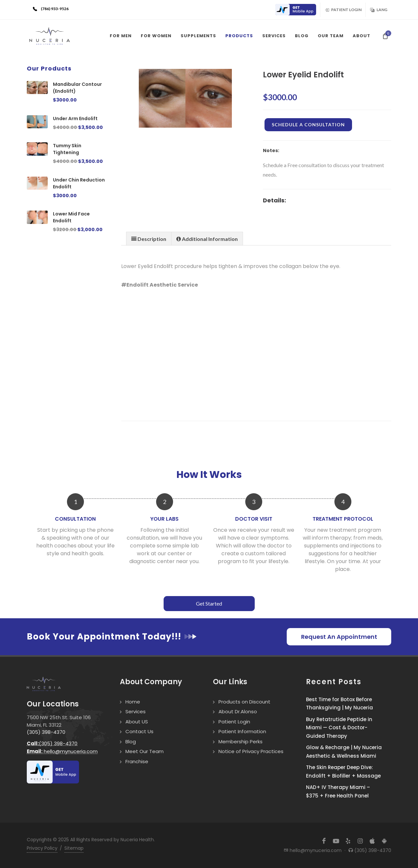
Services (136, 711)
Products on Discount (244, 702)
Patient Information (242, 731)
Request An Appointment (339, 637)
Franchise (137, 761)
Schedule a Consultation (308, 125)
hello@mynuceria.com (62, 751)
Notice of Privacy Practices (251, 751)
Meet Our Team (145, 751)
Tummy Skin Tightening (67, 149)
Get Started (209, 603)
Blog (131, 742)
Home (133, 702)
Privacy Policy (42, 848)
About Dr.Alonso (238, 711)
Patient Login (343, 9)
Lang (378, 9)
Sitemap (74, 848)
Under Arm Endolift (75, 118)
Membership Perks (241, 742)
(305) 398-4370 (46, 732)
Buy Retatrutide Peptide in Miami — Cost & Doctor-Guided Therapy (339, 728)
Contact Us (139, 731)
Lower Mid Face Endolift (71, 217)
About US (137, 722)
